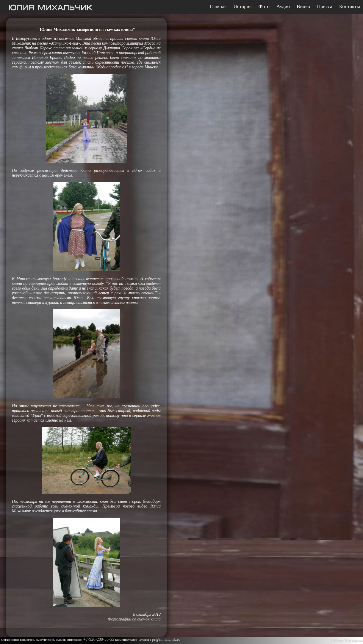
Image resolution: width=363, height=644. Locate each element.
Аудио (283, 7)
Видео (303, 7)
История (243, 7)
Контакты (350, 7)
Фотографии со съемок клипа (134, 619)
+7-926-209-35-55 (99, 639)
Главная (218, 7)
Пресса (325, 7)
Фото (264, 7)
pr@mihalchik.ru (166, 639)
